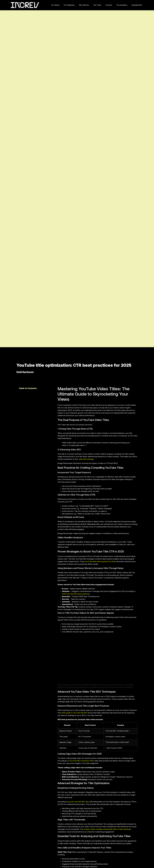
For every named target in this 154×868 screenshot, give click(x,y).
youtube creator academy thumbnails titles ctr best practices (107, 829)
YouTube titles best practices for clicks (100, 562)
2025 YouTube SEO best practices (75, 594)
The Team (97, 5)
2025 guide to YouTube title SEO (74, 713)
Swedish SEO (137, 5)
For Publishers (69, 5)
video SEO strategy (86, 459)
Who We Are (84, 5)
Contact (109, 5)
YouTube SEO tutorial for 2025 (82, 761)
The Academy (122, 5)
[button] (52, 389)
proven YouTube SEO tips (78, 802)
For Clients (55, 5)
